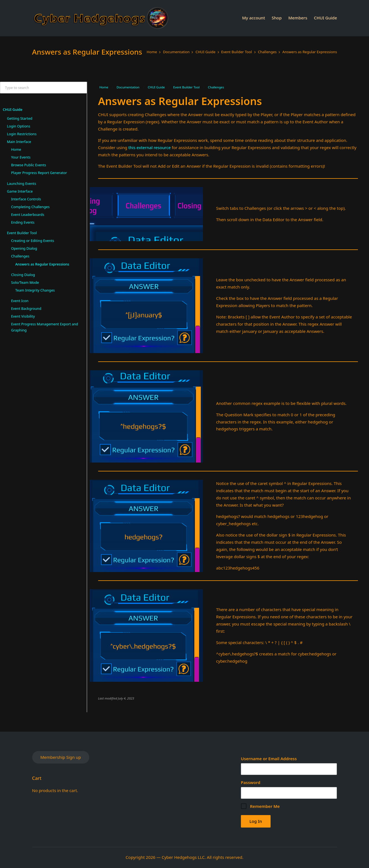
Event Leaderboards (28, 215)
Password (251, 782)
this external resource (150, 147)
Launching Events (21, 183)
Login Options (19, 126)
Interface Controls (26, 199)
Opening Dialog (24, 248)
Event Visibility (23, 316)
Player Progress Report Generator (39, 173)
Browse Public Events (29, 165)
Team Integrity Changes (35, 290)
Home (16, 149)
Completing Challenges (30, 207)
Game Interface (20, 191)
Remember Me (260, 806)
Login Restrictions (22, 134)
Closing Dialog (23, 275)
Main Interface (19, 142)
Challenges (20, 256)
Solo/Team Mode (25, 282)
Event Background (26, 308)
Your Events (21, 157)
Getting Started (20, 118)
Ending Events (23, 222)
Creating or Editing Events (33, 241)
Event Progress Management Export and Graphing (45, 327)
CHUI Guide (13, 109)
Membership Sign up (61, 757)
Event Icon (20, 301)
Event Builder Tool (22, 233)
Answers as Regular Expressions (42, 264)
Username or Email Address (269, 759)
